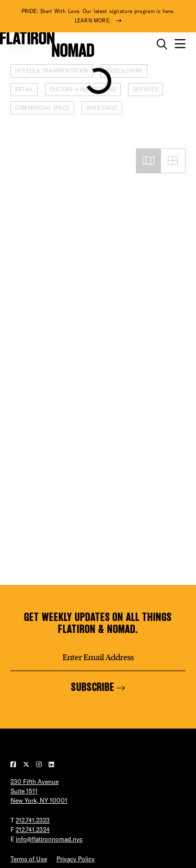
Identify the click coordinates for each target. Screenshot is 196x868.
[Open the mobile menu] (180, 44)
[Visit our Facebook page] (14, 764)
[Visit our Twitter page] (27, 764)
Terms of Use (29, 859)
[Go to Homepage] (47, 44)
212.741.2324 (33, 830)
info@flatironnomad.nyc (49, 839)
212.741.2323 (33, 820)
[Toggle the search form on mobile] (162, 44)
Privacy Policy (76, 859)
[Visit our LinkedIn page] (51, 764)
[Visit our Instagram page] (40, 764)
